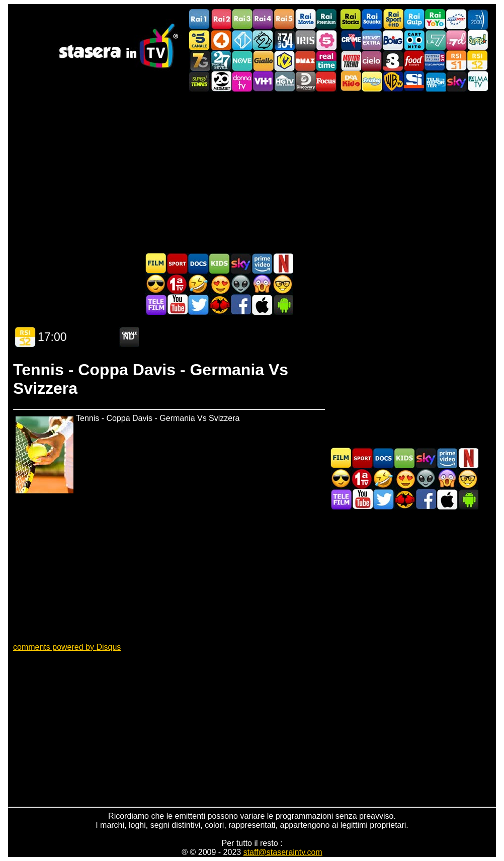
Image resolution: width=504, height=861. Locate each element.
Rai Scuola (372, 19)
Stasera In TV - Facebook (240, 305)
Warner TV (393, 81)
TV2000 (477, 19)
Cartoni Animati (219, 263)
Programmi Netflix (283, 263)
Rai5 (284, 19)
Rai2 (221, 19)
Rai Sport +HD (393, 19)
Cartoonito (414, 40)
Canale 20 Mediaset (221, 81)
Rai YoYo (435, 19)
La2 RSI (477, 61)
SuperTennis (200, 81)
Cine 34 (284, 40)
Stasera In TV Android (283, 305)
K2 (284, 61)
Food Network (414, 61)
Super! (477, 40)
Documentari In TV (198, 263)
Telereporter (435, 81)
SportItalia (414, 81)
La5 (326, 40)
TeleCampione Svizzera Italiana (435, 61)
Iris (305, 40)
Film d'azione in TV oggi (156, 284)
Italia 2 (263, 40)
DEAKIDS (351, 81)
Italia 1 (242, 40)
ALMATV (477, 81)
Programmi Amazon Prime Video (262, 263)
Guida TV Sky (240, 263)
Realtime (326, 61)
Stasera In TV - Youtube (177, 305)
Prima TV (177, 284)
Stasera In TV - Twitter (198, 305)
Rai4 (263, 19)
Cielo (372, 61)
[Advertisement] (252, 172)
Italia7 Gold (200, 61)
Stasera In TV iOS (262, 305)
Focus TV (326, 81)
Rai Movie (305, 19)
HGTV (284, 81)
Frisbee (372, 81)
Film (156, 263)
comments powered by (67, 647)
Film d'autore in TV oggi (283, 284)
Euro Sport (456, 19)
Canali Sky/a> (456, 81)
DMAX (305, 61)
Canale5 (200, 40)
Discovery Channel (305, 81)
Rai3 (242, 19)
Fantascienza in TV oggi (240, 284)
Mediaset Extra (372, 40)
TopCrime (351, 40)
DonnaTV (242, 81)
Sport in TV (177, 263)
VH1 (263, 81)
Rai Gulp (414, 19)
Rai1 (200, 19)
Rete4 (221, 40)
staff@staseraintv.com (283, 852)
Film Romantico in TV (219, 284)
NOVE (242, 61)
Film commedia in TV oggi (198, 284)
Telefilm (156, 305)
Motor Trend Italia (351, 61)
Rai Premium (326, 19)
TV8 (393, 61)
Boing (393, 40)
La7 (435, 40)
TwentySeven (221, 61)
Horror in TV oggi (262, 284)
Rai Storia (351, 19)
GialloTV (263, 61)
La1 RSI (456, 61)
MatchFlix (219, 305)
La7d (456, 40)
